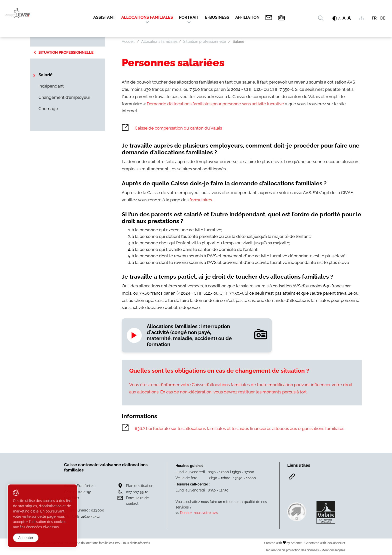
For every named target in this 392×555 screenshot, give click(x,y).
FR (374, 18)
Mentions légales (333, 550)
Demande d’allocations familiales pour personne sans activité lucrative (216, 104)
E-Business (217, 17)
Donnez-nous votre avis (199, 513)
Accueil (128, 42)
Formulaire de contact (137, 501)
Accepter (26, 538)
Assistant (104, 17)
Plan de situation (140, 486)
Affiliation (247, 17)
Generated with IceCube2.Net (325, 543)
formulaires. (201, 200)
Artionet (296, 543)
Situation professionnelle (66, 53)
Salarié (45, 75)
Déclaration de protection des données (292, 550)
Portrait (189, 17)
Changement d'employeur (64, 97)
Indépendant (51, 86)
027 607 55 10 (137, 492)
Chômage (48, 109)
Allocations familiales (147, 17)
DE (383, 18)
